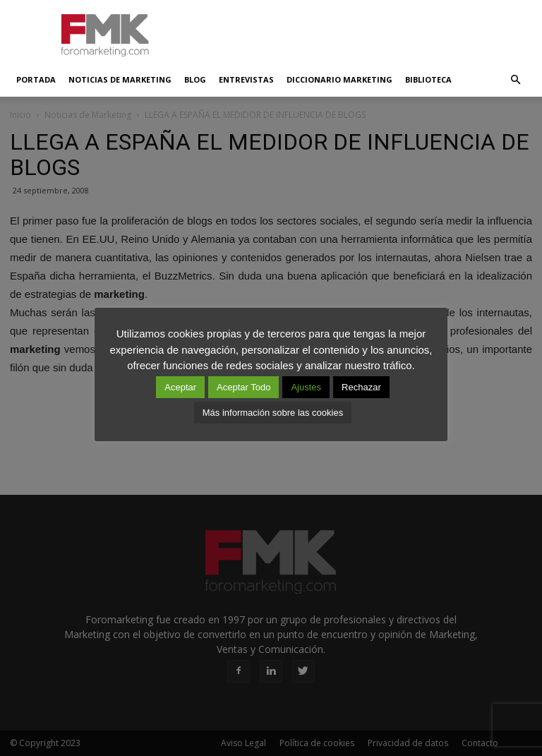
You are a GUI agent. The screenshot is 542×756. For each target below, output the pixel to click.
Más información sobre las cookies (273, 413)
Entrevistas (246, 79)
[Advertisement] (366, 31)
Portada (36, 79)
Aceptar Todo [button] (243, 387)
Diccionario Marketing (339, 79)
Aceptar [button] (180, 387)
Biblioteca (428, 79)
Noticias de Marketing (120, 79)
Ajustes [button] (306, 387)
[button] (515, 80)
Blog (195, 79)
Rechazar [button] (361, 387)
